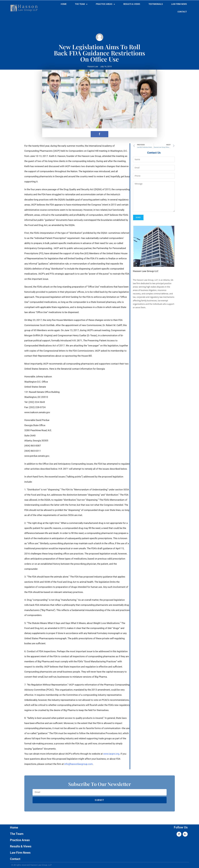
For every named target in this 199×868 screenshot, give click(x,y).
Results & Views (132, 4)
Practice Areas (105, 4)
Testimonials (156, 4)
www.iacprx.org (111, 754)
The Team (81, 4)
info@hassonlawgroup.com (79, 764)
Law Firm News (179, 4)
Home (64, 4)
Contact (182, 12)
